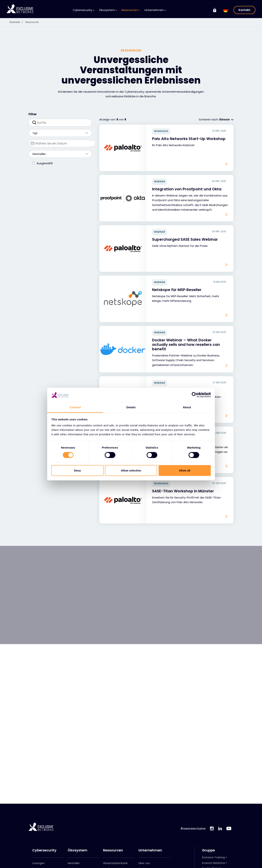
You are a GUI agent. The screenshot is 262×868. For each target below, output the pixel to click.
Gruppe (208, 850)
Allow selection (131, 470)
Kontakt (244, 10)
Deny (77, 470)
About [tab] (187, 407)
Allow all (185, 470)
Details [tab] (131, 407)
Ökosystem (108, 10)
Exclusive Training (213, 857)
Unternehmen (155, 10)
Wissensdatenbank (115, 863)
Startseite (18, 22)
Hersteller (58, 164)
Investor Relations (213, 863)
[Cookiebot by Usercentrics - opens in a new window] (194, 395)
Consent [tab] (75, 407)
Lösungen (38, 863)
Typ (58, 143)
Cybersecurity (84, 10)
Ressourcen (131, 10)
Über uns (144, 863)
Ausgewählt (45, 173)
